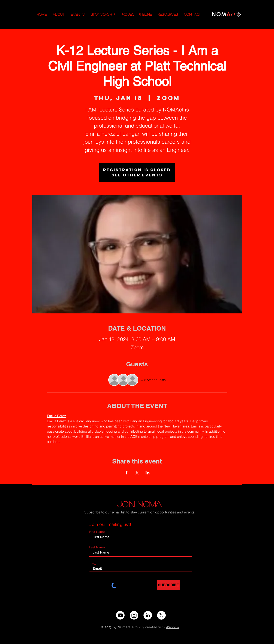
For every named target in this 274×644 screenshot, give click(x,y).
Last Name (97, 547)
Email (93, 564)
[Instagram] (134, 615)
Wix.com (172, 627)
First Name (97, 532)
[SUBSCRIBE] (168, 585)
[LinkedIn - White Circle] (148, 615)
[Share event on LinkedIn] (148, 473)
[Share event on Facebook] (127, 473)
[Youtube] (120, 615)
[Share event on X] (137, 473)
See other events (137, 175)
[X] (161, 615)
